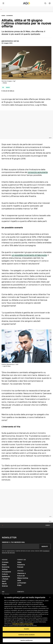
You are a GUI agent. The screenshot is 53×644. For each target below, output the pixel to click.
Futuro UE (21, 576)
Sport (4, 581)
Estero (4, 565)
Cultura (5, 574)
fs (3, 87)
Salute (4, 584)
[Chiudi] (50, 597)
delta (8, 87)
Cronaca (5, 562)
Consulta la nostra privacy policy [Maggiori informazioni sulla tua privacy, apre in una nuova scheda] (23, 624)
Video (19, 562)
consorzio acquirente (38, 172)
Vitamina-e (21, 573)
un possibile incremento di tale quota (29, 255)
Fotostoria (21, 565)
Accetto (27, 629)
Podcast (20, 567)
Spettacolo (6, 577)
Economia (10, 16)
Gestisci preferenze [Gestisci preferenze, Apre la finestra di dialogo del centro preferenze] (26, 640)
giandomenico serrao (10, 41)
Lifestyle (5, 579)
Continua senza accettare (26, 635)
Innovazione (6, 572)
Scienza (5, 586)
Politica (5, 569)
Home (3, 16)
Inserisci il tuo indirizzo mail (13, 542)
